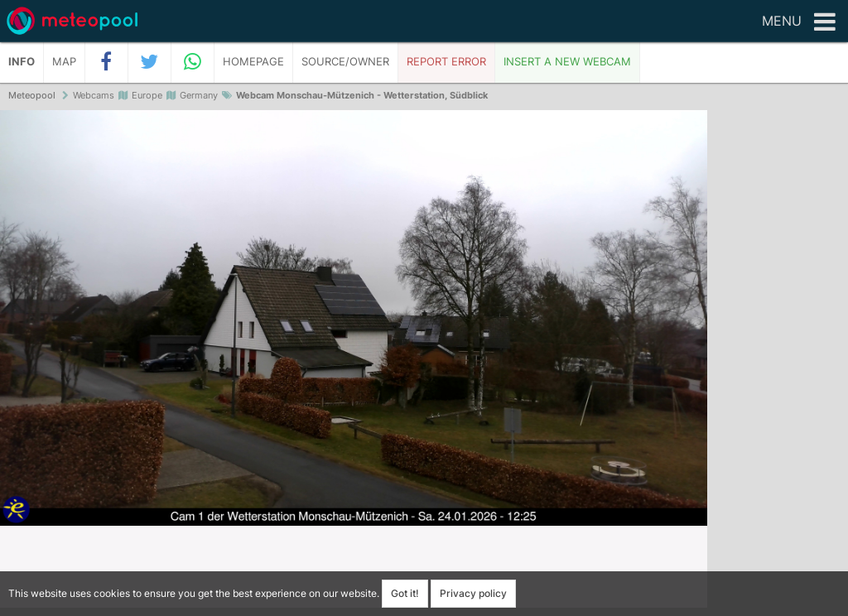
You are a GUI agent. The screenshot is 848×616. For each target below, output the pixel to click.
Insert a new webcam (567, 62)
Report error (446, 62)
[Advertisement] (778, 364)
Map (64, 62)
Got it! (405, 593)
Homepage (253, 62)
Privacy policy (473, 593)
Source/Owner (345, 62)
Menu (799, 22)
